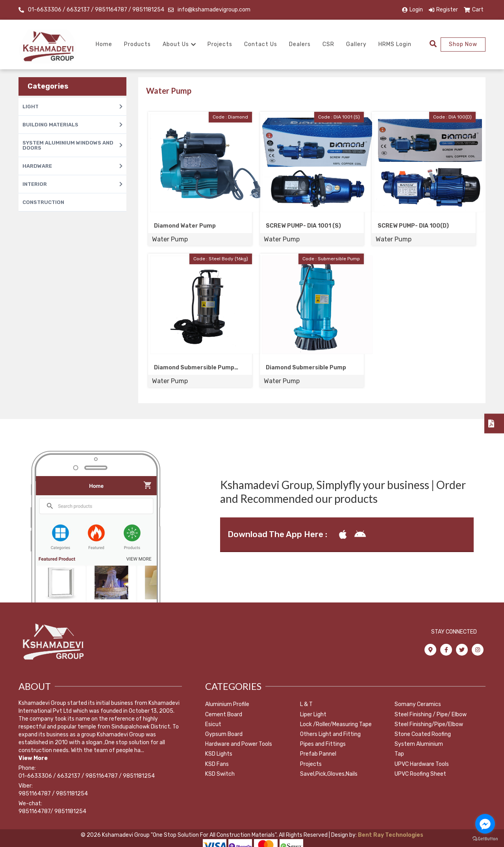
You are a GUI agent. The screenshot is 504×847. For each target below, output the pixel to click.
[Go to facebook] (485, 824)
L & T (306, 704)
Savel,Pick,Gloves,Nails (329, 774)
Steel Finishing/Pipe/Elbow (429, 724)
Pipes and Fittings (323, 744)
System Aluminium (419, 744)
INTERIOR (72, 184)
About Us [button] (179, 44)
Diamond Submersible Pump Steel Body (194, 368)
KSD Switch (220, 774)
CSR (328, 44)
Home (104, 44)
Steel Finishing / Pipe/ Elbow (431, 714)
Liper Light (313, 714)
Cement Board (224, 714)
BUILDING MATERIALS (72, 125)
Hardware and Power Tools (239, 744)
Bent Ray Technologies (390, 835)
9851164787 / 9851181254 (53, 794)
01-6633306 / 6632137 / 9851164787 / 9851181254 (96, 10)
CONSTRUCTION (43, 202)
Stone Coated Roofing (423, 734)
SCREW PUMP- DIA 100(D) (413, 226)
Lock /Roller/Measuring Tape (336, 724)
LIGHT (72, 107)
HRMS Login (395, 44)
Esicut (213, 724)
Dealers (300, 44)
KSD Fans (217, 764)
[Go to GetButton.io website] (485, 839)
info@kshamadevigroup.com (214, 10)
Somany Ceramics (418, 704)
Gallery (356, 44)
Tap (399, 754)
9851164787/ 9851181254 (52, 811)
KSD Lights (219, 754)
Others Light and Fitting (330, 734)
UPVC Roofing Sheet (420, 774)
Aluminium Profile (227, 704)
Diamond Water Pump (185, 226)
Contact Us (261, 44)
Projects (220, 44)
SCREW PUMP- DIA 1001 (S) (303, 226)
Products (137, 44)
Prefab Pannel (318, 754)
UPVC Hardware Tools (422, 764)
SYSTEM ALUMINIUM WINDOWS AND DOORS (72, 145)
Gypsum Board (224, 734)
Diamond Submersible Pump (306, 368)
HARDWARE (72, 166)
